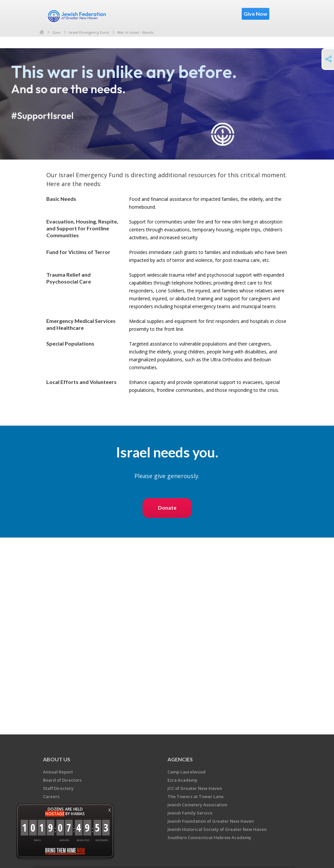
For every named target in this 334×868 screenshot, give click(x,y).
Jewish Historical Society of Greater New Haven (217, 829)
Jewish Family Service (190, 813)
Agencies (180, 759)
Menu (280, 14)
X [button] (110, 810)
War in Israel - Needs (135, 32)
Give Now (256, 14)
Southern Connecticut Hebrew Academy (209, 837)
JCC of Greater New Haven (195, 788)
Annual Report (58, 772)
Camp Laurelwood (187, 772)
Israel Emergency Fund (89, 32)
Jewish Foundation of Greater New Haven (211, 821)
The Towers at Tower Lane (196, 796)
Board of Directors (62, 780)
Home (42, 32)
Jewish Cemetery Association (197, 805)
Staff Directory (58, 788)
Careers (51, 796)
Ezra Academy (182, 780)
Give (56, 32)
